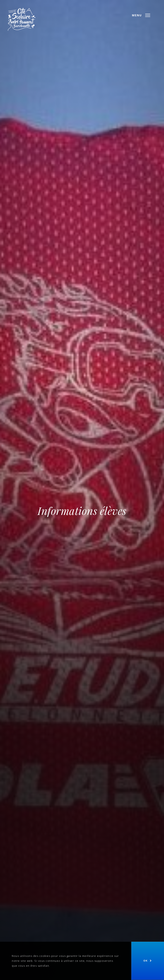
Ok (146, 961)
